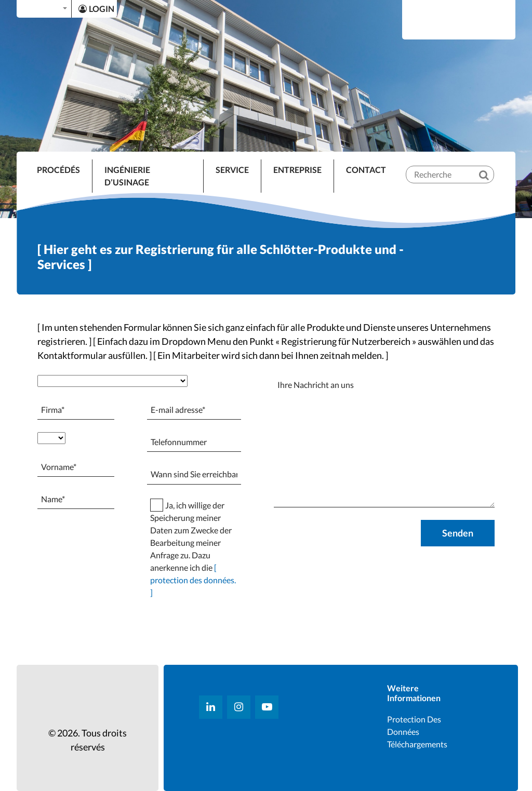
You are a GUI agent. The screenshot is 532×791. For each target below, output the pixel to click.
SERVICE (232, 170)
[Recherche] (491, 166)
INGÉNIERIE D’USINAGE (127, 176)
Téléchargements (417, 744)
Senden (458, 533)
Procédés (58, 170)
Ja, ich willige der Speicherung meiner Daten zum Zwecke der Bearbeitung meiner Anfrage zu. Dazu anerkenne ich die (193, 549)
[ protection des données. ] (193, 580)
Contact (366, 170)
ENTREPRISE (297, 170)
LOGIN (96, 9)
